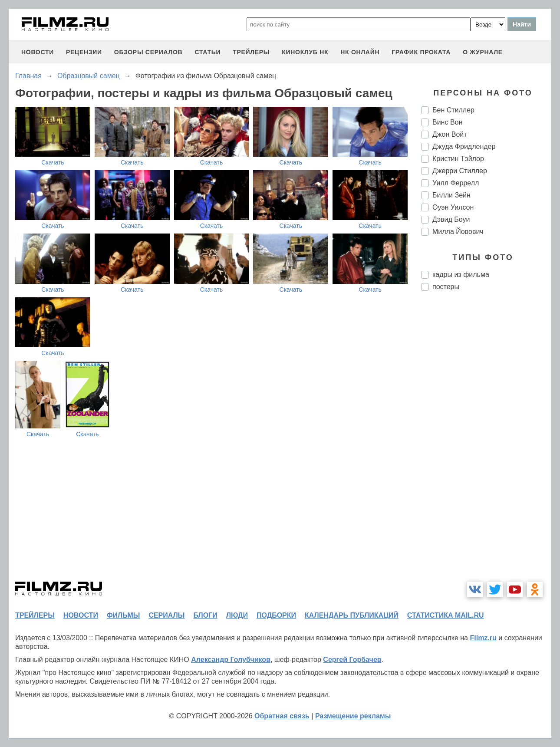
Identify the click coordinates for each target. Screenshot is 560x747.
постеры (446, 287)
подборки (276, 615)
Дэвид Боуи (451, 219)
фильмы (123, 615)
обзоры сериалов (148, 52)
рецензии (84, 52)
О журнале (483, 52)
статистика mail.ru (446, 615)
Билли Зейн (451, 195)
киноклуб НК (305, 52)
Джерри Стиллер (460, 171)
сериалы (166, 615)
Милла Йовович (458, 232)
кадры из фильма (461, 275)
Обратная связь (282, 716)
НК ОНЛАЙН (360, 52)
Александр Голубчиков (231, 660)
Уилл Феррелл (456, 183)
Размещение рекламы (353, 716)
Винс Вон (447, 122)
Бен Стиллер (453, 110)
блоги (205, 615)
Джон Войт (450, 134)
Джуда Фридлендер (464, 146)
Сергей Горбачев (352, 660)
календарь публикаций (352, 615)
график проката (421, 52)
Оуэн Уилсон (453, 207)
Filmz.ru (483, 638)
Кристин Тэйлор (458, 159)
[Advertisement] (486, 443)
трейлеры (251, 52)
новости (38, 52)
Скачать (53, 162)
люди (237, 615)
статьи (208, 52)
